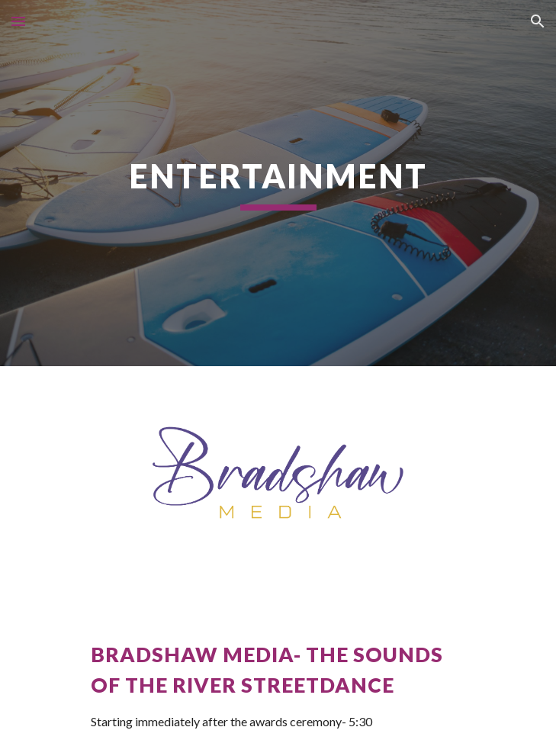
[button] (18, 21)
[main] (278, 183)
